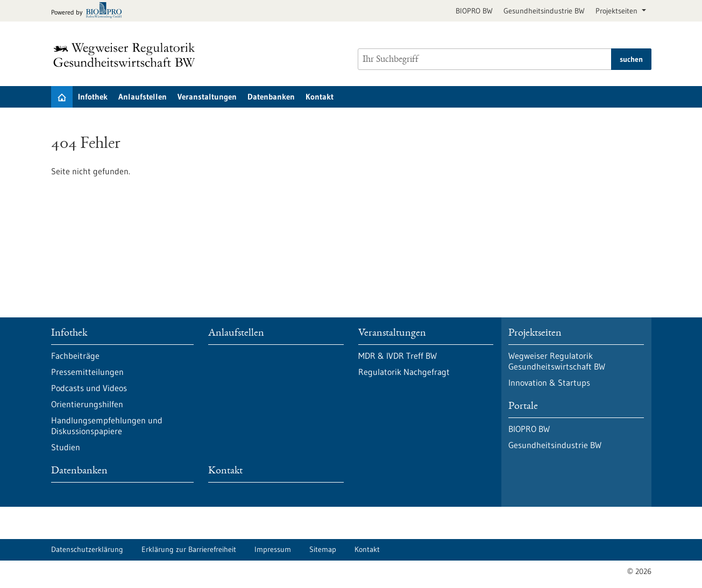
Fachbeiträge (75, 356)
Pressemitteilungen (87, 372)
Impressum (273, 549)
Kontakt (320, 97)
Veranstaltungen (207, 97)
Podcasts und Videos (89, 388)
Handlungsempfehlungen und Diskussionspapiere (107, 426)
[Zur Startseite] (127, 55)
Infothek (93, 97)
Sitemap (323, 549)
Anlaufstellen (143, 97)
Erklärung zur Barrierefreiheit (189, 549)
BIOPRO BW (474, 11)
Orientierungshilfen (87, 404)
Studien (66, 447)
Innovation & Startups (549, 382)
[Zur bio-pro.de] (90, 11)
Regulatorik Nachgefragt (404, 372)
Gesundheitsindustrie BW (544, 11)
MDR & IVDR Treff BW (398, 356)
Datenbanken (271, 97)
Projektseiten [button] (618, 11)
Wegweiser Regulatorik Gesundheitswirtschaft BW (557, 361)
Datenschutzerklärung (87, 549)
